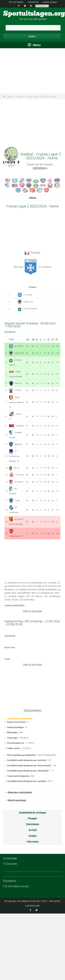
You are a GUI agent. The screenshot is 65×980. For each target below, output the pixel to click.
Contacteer (11, 864)
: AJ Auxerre (44, 267)
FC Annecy (20, 475)
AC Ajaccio (19, 482)
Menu (34, 45)
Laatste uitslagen (50, 2)
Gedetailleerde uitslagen (33, 813)
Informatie (33, 842)
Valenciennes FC (16, 536)
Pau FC (17, 468)
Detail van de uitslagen (33, 611)
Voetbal (19, 96)
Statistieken (32, 824)
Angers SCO (28, 302)
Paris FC (18, 383)
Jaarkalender (33, 2)
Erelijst (33, 836)
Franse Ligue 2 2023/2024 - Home (41, 96)
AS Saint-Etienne (30, 309)
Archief (33, 830)
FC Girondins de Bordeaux (14, 456)
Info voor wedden (16, 2)
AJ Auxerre (28, 295)
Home (10, 96)
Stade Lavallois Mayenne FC (16, 402)
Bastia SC (19, 444)
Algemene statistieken (20, 719)
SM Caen (18, 390)
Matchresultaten (17, 800)
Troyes (17, 500)
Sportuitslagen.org (34, 14)
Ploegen (32, 818)
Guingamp (20, 426)
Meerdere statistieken (20, 792)
